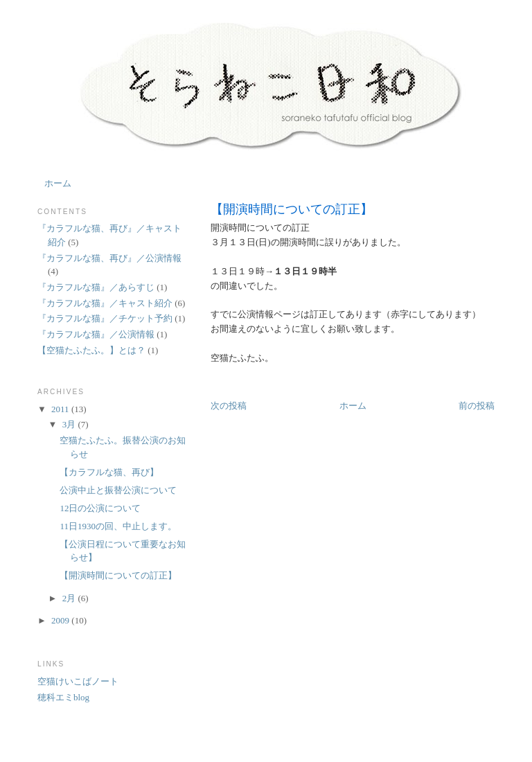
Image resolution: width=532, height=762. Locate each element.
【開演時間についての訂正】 (292, 209)
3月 (70, 424)
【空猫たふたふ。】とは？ (91, 350)
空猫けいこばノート (78, 681)
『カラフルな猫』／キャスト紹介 (105, 303)
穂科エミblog (63, 697)
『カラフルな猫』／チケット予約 (105, 318)
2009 (61, 620)
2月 (70, 598)
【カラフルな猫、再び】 (109, 472)
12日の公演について (100, 508)
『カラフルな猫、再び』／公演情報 (109, 258)
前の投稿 (477, 406)
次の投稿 (229, 406)
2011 (61, 409)
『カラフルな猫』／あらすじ (96, 287)
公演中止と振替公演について (118, 490)
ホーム (58, 183)
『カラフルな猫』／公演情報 (96, 334)
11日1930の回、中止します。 (118, 526)
